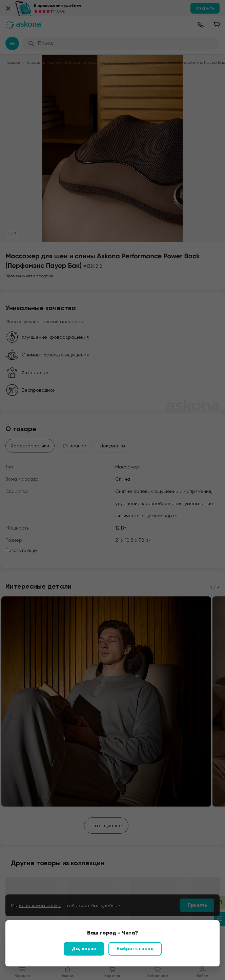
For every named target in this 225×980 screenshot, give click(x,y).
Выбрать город (135, 949)
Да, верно (84, 949)
